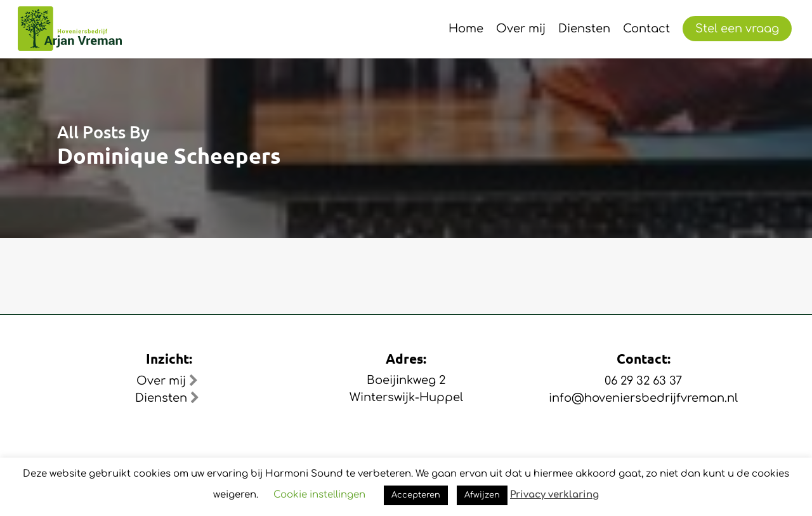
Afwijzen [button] (482, 495)
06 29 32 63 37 (643, 381)
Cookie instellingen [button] (319, 495)
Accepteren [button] (416, 495)
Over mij (167, 381)
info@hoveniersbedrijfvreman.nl (643, 398)
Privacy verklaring (554, 495)
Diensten (167, 398)
